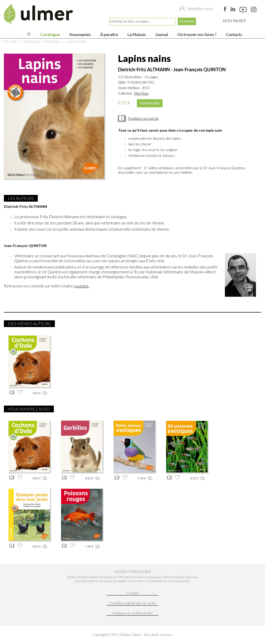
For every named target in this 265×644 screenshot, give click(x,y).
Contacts (234, 34)
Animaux (53, 41)
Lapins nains (76, 41)
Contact (133, 593)
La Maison (136, 34)
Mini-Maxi (141, 93)
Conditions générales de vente (132, 603)
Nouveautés (80, 34)
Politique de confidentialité (132, 613)
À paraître (109, 34)
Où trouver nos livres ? (197, 34)
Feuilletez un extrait (143, 118)
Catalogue (50, 34)
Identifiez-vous (200, 9)
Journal (161, 34)
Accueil (10, 41)
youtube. (82, 286)
